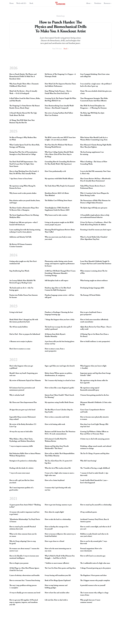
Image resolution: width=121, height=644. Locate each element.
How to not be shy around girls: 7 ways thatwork (94, 542)
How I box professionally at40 (55, 171)
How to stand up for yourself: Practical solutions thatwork (23, 528)
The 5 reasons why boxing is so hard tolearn (60, 380)
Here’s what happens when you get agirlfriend (21, 367)
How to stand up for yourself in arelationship (96, 505)
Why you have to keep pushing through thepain (94, 621)
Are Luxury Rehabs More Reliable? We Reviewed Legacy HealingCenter (22, 282)
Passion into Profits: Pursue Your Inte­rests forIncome (23, 296)
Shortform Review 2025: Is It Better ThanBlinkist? (57, 194)
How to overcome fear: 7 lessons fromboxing (25, 580)
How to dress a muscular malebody (57, 417)
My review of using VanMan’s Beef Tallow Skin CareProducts (59, 114)
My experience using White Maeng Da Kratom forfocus (22, 187)
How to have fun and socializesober (57, 593)
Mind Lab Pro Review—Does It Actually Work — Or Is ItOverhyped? (23, 92)
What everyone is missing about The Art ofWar (94, 272)
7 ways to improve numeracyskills (21, 446)
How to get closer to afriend (54, 541)
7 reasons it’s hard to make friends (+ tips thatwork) (94, 474)
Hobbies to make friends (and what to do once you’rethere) (94, 535)
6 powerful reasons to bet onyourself (93, 585)
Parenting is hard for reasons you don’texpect (96, 230)
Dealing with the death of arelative (21, 468)
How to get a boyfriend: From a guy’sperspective (91, 313)
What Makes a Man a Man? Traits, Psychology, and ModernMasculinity (22, 440)
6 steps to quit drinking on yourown (22, 641)
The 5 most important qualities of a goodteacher (21, 489)
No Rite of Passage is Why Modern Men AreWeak (23, 139)
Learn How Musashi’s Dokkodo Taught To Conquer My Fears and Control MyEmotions (96, 263)
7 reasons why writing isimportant (21, 627)
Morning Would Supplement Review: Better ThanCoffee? (60, 231)
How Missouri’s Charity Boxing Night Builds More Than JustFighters (96, 146)
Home (12, 3)
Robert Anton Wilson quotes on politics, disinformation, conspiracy (59, 374)
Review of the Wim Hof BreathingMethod (59, 634)
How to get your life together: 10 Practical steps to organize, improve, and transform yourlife (24, 602)
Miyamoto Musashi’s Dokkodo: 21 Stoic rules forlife (96, 404)
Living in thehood (16, 312)
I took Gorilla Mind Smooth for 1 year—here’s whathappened (94, 482)
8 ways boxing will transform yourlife (58, 575)
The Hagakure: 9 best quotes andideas (93, 575)
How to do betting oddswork (55, 424)
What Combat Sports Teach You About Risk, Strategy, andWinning (25, 146)
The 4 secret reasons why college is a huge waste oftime (94, 594)
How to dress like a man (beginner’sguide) (59, 388)
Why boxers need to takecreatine (56, 215)
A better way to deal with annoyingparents (95, 439)
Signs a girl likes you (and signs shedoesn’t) (60, 366)
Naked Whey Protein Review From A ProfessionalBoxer (93, 187)
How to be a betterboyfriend (55, 480)
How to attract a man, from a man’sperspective (55, 350)
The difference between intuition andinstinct (96, 627)
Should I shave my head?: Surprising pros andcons (24, 374)
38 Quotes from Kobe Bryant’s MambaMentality (55, 335)
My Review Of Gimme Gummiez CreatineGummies (21, 245)
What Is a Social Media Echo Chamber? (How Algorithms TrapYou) (94, 238)
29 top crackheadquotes (89, 512)
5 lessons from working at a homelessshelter (60, 641)
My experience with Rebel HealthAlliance (59, 179)
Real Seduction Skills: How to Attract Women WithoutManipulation (25, 455)
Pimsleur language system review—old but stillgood (59, 296)
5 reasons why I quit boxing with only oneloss (58, 489)
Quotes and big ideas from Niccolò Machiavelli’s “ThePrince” (57, 447)
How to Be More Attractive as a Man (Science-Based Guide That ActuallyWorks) (60, 621)
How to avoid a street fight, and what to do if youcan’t (96, 528)
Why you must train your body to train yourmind (58, 238)
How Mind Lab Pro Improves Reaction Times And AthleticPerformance (60, 85)
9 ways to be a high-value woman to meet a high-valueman (59, 474)
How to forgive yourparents (19, 563)
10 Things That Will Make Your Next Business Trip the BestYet (22, 122)
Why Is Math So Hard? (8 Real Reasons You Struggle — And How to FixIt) (60, 557)
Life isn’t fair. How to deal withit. (56, 600)
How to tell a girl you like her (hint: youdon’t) (22, 482)
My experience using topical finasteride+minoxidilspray (90, 389)
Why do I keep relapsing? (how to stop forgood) (23, 542)
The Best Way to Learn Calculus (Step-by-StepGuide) (59, 411)
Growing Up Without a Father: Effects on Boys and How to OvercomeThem (94, 433)
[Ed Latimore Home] (61, 3)
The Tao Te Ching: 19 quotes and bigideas (95, 453)
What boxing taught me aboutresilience (94, 281)
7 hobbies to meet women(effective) (57, 563)
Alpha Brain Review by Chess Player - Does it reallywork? (96, 328)
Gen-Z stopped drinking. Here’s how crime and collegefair (95, 75)
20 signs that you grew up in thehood (22, 410)
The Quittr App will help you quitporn (94, 208)
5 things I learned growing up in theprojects (95, 568)
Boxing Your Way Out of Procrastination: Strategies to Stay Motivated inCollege (23, 153)
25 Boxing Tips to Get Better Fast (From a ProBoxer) (94, 335)
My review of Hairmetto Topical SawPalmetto (25, 380)
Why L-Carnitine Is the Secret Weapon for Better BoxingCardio (95, 194)
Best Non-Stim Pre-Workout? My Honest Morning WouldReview (59, 146)
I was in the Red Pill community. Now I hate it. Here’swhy (95, 172)
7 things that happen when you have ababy (60, 320)
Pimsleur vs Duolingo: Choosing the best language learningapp (59, 313)
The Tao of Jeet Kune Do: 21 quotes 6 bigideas (58, 462)
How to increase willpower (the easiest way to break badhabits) (60, 535)
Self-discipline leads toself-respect (56, 281)
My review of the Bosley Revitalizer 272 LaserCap (23, 425)
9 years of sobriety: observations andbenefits (24, 575)
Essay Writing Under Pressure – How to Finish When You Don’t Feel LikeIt (58, 92)
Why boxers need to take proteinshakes (23, 193)
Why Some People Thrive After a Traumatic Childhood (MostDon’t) (24, 85)
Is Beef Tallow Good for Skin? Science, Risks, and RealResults (25, 100)
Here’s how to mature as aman (20, 349)
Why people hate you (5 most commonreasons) (90, 601)
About (89, 3)
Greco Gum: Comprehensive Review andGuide (93, 411)
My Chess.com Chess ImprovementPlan (23, 402)
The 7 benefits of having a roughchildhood (95, 468)
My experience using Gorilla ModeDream (59, 402)
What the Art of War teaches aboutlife (58, 468)
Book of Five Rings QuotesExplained (58, 580)
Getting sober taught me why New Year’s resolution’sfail (23, 263)
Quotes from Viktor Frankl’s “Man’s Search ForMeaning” (59, 396)
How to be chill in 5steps (89, 641)
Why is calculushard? (17, 395)
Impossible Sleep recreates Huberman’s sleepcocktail (23, 418)
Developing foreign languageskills (92, 288)
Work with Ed (22, 3)
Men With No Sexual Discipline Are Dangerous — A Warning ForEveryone (93, 107)
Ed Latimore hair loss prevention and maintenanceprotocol (22, 389)
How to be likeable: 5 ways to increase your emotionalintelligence (24, 557)
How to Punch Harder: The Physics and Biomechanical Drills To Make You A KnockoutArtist (23, 77)
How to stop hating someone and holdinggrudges (56, 587)
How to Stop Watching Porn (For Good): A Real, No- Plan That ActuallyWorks (24, 172)
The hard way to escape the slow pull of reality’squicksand (58, 328)
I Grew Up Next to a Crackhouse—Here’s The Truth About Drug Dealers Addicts (96, 223)
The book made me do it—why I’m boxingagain (21, 289)
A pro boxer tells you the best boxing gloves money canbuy (59, 343)
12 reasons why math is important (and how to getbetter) (24, 513)
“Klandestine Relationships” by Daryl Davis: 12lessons (25, 521)
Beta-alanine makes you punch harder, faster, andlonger (25, 202)
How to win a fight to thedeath (20, 634)
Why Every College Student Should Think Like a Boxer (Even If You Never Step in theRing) (59, 154)
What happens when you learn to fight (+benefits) (93, 367)
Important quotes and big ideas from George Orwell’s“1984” (95, 374)
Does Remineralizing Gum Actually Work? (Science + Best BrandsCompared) (59, 107)
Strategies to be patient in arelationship (23, 461)
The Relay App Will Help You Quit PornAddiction (92, 114)
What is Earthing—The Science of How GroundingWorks (94, 163)
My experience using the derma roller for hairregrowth (94, 382)
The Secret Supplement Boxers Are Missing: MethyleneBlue (24, 216)
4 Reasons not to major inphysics (21, 341)
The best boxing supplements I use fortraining (92, 153)
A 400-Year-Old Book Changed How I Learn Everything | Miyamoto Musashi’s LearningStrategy (60, 273)
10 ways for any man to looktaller (21, 432)
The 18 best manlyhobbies (19, 327)
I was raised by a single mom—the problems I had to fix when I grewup (96, 85)
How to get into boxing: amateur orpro (58, 505)
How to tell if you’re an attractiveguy (93, 556)
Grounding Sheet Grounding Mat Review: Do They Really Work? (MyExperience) (60, 163)
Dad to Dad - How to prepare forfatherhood (25, 334)
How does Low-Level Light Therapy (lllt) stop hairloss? (94, 425)
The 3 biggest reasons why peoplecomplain (95, 580)
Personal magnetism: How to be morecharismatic (91, 550)
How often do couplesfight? (54, 512)
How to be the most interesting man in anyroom (58, 550)
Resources (108, 3)
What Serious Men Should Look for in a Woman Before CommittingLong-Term (94, 139)
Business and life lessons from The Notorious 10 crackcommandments (60, 433)
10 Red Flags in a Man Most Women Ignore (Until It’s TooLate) (24, 569)
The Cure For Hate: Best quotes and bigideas (60, 568)
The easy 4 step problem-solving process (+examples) (23, 587)
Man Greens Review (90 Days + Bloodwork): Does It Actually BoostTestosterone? (96, 180)
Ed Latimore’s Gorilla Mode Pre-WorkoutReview (56, 440)
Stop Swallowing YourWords (19, 271)
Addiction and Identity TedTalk (20, 237)
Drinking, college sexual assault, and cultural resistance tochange (96, 447)
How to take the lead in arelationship (58, 519)
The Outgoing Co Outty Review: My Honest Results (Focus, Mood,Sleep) (24, 107)
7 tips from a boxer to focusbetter (21, 179)
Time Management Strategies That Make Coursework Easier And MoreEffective (94, 100)
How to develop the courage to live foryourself (57, 528)
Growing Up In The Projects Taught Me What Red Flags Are (60, 100)
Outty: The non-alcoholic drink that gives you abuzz (96, 92)
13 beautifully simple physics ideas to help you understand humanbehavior (95, 216)
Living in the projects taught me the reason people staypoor (59, 223)
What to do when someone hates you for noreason (23, 535)
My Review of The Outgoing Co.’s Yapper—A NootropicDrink (60, 75)
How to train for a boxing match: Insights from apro (94, 635)
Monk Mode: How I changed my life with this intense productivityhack (24, 321)
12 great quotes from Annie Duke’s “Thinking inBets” (25, 506)
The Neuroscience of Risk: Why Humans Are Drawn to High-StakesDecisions (95, 202)
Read (66, 49)
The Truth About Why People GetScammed (60, 186)
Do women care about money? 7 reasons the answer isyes (24, 550)
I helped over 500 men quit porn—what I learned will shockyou (23, 223)
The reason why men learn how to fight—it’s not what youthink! (60, 139)
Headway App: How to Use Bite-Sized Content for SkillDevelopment (58, 289)
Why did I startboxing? (88, 461)
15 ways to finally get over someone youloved (25, 593)
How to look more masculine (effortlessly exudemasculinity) (94, 321)
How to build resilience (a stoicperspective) (95, 341)
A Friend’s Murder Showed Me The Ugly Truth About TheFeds (23, 114)
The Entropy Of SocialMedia (90, 295)
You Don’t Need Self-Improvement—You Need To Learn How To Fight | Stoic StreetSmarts (23, 164)
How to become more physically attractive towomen (94, 418)
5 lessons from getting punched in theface (95, 395)
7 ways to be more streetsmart (20, 473)
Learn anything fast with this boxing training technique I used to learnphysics (25, 231)
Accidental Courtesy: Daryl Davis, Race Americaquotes (95, 521)
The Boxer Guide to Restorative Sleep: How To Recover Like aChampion (24, 209)
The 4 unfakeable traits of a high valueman (95, 563)
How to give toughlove (17, 619)
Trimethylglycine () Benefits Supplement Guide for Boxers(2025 (57, 209)
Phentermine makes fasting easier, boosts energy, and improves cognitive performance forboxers (60, 264)
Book (31, 3)
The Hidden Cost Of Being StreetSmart (58, 200)
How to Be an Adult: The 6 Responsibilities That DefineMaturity (60, 455)
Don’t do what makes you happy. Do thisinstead (57, 628)
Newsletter (98, 3)
